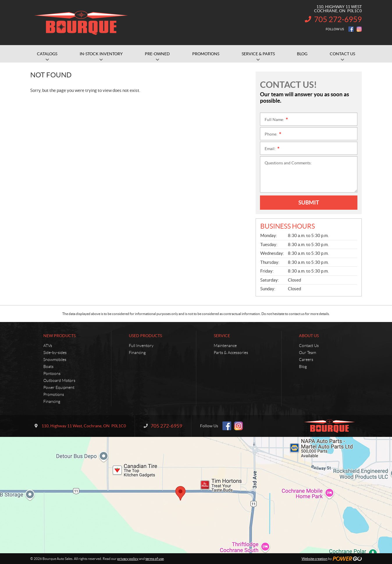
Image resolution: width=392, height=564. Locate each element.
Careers (306, 360)
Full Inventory (141, 346)
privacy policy (128, 559)
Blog (303, 366)
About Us (309, 336)
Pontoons (52, 373)
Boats (48, 366)
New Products (59, 336)
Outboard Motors (59, 380)
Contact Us (309, 346)
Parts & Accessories (231, 353)
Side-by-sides (55, 353)
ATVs (48, 346)
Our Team (308, 353)
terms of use (155, 559)
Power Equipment (59, 387)
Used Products (145, 336)
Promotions (54, 394)
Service (222, 336)
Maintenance (225, 346)
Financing (52, 401)
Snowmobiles (55, 360)
